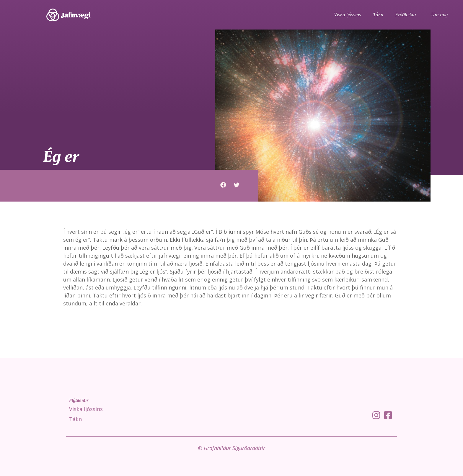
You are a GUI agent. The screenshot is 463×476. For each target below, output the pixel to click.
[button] (223, 185)
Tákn (378, 15)
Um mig (439, 15)
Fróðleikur (407, 15)
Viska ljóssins (348, 15)
